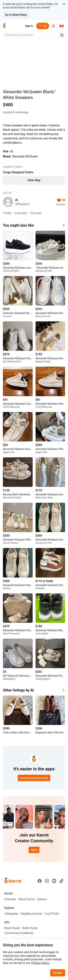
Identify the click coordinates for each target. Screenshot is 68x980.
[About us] (53, 26)
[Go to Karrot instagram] (47, 881)
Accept (58, 973)
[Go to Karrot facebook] (40, 881)
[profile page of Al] (8, 202)
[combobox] (31, 35)
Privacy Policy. (41, 963)
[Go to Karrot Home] (13, 881)
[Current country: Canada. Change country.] (61, 26)
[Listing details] (34, 154)
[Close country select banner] (64, 4)
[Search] (62, 35)
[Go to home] (4, 26)
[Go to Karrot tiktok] (61, 881)
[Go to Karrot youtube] (54, 881)
